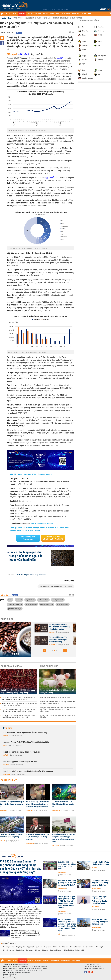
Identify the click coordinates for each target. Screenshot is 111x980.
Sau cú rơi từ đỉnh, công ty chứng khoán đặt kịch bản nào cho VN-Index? (67, 883)
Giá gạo (38, 950)
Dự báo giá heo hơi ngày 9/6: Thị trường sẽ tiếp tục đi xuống (57, 692)
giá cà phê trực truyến (15, 609)
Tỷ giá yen (39, 947)
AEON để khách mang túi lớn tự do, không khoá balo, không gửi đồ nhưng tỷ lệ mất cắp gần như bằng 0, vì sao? (64, 838)
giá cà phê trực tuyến (47, 604)
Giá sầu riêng (20, 950)
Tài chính (94, 868)
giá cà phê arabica (31, 604)
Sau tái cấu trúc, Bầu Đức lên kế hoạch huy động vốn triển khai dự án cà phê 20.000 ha (18, 699)
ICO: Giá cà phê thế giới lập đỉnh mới (31, 575)
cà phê (10, 600)
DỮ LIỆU (84, 14)
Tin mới (8, 728)
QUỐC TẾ (30, 14)
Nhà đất (6, 736)
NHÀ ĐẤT (45, 14)
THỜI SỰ (8, 14)
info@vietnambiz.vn (13, 976)
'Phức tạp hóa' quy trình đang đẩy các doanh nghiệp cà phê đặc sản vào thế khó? (19, 704)
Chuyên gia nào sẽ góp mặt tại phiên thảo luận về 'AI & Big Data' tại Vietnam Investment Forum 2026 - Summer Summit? (66, 902)
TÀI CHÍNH (38, 14)
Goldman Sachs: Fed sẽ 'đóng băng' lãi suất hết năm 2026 (26, 742)
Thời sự (60, 934)
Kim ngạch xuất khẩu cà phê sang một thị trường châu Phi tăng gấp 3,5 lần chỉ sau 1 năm (18, 716)
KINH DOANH (76, 14)
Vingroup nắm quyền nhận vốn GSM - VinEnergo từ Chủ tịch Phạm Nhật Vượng (100, 900)
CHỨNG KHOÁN (55, 14)
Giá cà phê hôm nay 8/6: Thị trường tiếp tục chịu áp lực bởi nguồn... (55, 627)
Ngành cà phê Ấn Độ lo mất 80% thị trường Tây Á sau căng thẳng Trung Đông (18, 692)
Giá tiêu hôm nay (75, 947)
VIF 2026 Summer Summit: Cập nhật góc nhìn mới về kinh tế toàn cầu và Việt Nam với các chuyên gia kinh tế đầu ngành (26, 934)
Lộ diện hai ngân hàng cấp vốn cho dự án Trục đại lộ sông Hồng (11, 836)
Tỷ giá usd (30, 947)
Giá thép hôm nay (9, 950)
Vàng (39, 18)
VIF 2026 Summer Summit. (42, 524)
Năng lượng (18, 18)
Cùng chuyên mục (49, 666)
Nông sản (47, 18)
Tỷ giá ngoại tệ (21, 947)
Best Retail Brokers (56, 950)
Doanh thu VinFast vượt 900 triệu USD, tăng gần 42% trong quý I (29, 771)
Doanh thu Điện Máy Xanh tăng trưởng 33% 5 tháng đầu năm (101, 922)
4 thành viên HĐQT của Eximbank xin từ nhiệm (100, 863)
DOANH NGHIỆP (65, 14)
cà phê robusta (30, 600)
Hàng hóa (6, 18)
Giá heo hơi (56, 947)
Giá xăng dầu (100, 947)
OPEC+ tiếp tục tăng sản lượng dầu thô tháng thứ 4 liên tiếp (58, 716)
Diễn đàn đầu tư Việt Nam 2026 (74, 950)
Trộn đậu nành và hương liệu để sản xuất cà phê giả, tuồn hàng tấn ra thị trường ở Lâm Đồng (18, 710)
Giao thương (77, 18)
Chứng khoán (56, 811)
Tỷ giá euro (47, 947)
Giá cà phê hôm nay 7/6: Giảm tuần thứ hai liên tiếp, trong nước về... (54, 640)
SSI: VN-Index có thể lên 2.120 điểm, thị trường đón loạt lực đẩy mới (63, 804)
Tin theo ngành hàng (89, 20)
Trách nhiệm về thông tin (11, 978)
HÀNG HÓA (22, 14)
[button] (45, 651)
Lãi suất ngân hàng (88, 947)
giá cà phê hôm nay (63, 604)
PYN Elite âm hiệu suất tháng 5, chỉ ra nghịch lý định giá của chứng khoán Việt (38, 837)
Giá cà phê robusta (58, 600)
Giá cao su (45, 950)
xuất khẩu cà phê (43, 600)
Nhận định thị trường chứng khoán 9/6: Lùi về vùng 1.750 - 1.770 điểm (67, 865)
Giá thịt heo (30, 950)
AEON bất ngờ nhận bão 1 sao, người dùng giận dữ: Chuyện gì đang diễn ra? (12, 804)
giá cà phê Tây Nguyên (15, 604)
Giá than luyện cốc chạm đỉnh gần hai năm (55, 698)
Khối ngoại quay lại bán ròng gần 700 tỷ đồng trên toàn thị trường (100, 883)
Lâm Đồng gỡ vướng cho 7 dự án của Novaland (22, 752)
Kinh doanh (7, 775)
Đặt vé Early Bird (28, 538)
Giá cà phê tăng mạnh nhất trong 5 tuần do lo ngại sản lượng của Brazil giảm (26, 556)
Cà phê (16, 654)
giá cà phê (19, 600)
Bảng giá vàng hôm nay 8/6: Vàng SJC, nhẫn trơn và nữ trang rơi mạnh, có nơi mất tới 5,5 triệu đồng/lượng (58, 709)
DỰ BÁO (15, 14)
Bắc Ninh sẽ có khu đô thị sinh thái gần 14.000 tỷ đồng (25, 733)
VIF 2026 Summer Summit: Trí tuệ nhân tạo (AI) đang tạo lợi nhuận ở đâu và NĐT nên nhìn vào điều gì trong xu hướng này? (21, 867)
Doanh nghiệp (96, 927)
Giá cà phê (12, 54)
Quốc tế (6, 745)
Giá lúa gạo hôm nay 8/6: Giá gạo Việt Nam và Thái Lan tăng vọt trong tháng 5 (58, 703)
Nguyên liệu (30, 18)
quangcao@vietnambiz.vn (96, 968)
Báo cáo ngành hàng (61, 18)
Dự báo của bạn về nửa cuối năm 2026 (53, 538)
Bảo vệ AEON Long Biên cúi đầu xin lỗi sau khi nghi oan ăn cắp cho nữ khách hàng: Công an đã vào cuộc (38, 804)
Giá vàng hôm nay (9, 947)
